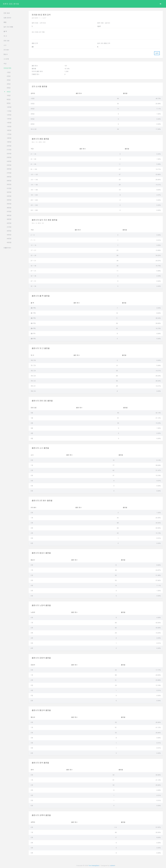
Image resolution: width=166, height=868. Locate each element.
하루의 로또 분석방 (11, 4)
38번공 (9, 215)
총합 (5, 22)
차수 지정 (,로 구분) (38, 32)
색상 (5, 64)
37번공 (9, 211)
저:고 (5, 36)
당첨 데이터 (7, 18)
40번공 (9, 223)
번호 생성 (7, 13)
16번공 (9, 130)
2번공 (9, 76)
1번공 (9, 72)
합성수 (6, 54)
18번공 (9, 138)
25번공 (9, 165)
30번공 (9, 184)
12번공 (9, 115)
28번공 (9, 177)
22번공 (9, 153)
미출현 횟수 (7, 248)
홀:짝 (5, 31)
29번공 (9, 181)
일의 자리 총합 (8, 27)
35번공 (9, 204)
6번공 (9, 92)
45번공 (9, 242)
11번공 (9, 111)
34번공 (9, 200)
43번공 (9, 235)
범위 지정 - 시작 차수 (39, 23)
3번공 (9, 80)
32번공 (9, 192)
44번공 (9, 238)
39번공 (9, 219)
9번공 (9, 103)
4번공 (9, 84)
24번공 (9, 161)
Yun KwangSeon (94, 865)
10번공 (9, 107)
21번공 (9, 150)
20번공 (9, 146)
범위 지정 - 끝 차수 (104, 23)
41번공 (9, 227)
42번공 (9, 231)
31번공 (9, 188)
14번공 (9, 122)
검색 (157, 53)
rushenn (112, 865)
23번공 (9, 157)
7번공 (9, 95)
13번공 (9, 119)
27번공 (9, 173)
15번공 (9, 126)
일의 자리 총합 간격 (104, 43)
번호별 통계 (7, 68)
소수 (5, 45)
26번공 (9, 169)
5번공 (9, 88)
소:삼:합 (6, 59)
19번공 (9, 142)
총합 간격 (35, 43)
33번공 (9, 196)
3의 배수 (6, 50)
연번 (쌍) (7, 41)
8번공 (9, 99)
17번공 (9, 134)
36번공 (9, 208)
